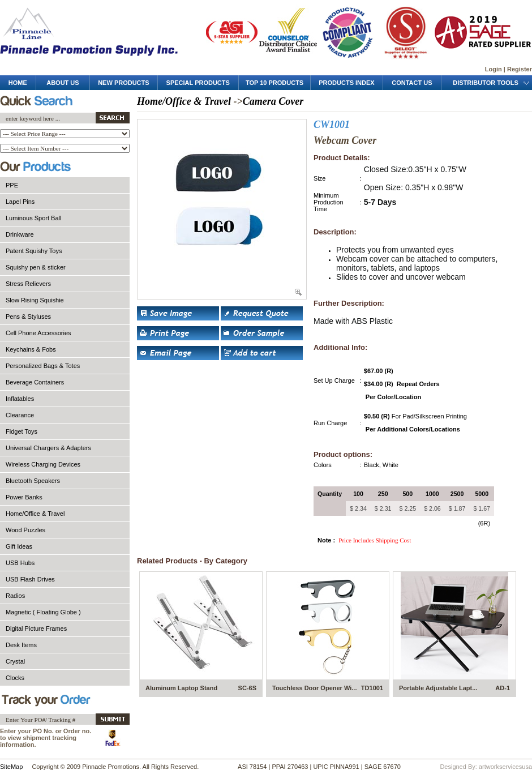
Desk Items (21, 645)
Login (494, 69)
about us (63, 83)
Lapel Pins (20, 202)
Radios (15, 596)
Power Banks (24, 497)
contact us (412, 83)
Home (18, 83)
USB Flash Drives (30, 579)
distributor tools (486, 83)
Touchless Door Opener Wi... (314, 688)
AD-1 (503, 688)
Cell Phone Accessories (38, 333)
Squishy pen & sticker (36, 267)
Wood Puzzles (25, 530)
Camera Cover (273, 101)
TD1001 (372, 688)
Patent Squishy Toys (34, 251)
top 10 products (274, 83)
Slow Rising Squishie (35, 300)
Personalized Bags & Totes (43, 366)
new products (123, 83)
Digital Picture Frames (36, 628)
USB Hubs (20, 563)
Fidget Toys (22, 431)
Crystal (15, 661)
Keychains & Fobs (31, 349)
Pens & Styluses (28, 317)
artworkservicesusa (505, 767)
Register (520, 69)
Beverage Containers (35, 382)
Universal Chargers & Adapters (48, 448)
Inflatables (20, 399)
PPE (12, 185)
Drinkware (20, 234)
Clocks (15, 678)
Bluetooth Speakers (33, 481)
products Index (346, 83)
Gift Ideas (19, 546)
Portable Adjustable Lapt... (438, 688)
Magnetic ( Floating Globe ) (43, 612)
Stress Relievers (28, 284)
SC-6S (247, 688)
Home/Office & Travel (35, 514)
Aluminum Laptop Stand (181, 688)
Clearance (20, 415)
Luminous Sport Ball (33, 218)
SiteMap (11, 767)
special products (198, 83)
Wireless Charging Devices (43, 464)
